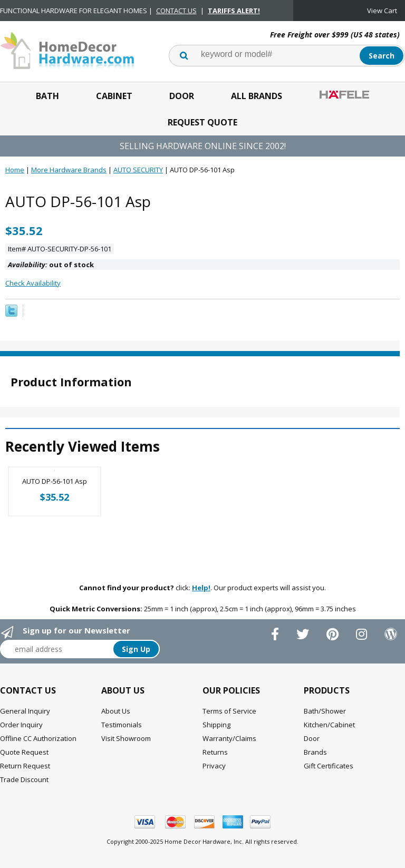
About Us (116, 711)
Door (182, 96)
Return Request (25, 766)
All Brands (257, 96)
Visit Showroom (126, 738)
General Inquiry (25, 711)
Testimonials (122, 725)
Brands (315, 752)
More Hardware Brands (69, 170)
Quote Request (24, 752)
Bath (47, 96)
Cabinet (114, 96)
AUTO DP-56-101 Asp (55, 481)
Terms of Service (229, 711)
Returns (215, 752)
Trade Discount (24, 779)
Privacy (214, 766)
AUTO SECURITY (138, 170)
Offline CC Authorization (38, 738)
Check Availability (33, 283)
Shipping (216, 725)
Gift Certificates (329, 766)
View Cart (382, 11)
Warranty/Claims (229, 738)
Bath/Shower (325, 711)
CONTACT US (176, 11)
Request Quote (202, 122)
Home (15, 170)
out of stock (51, 265)
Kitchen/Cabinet (329, 725)
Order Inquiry (21, 725)
